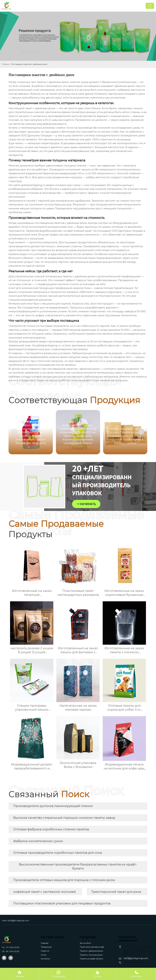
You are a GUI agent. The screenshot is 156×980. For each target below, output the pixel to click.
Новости (45, 951)
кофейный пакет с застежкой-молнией (44, 892)
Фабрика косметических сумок (38, 841)
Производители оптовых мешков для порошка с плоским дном (64, 880)
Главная (6, 64)
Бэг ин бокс (85, 943)
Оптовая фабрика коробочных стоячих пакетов (51, 829)
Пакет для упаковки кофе (92, 947)
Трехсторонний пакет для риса (116, 892)
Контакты (45, 959)
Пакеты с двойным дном (91, 951)
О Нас (97, 974)
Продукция (46, 947)
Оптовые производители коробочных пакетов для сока (58, 853)
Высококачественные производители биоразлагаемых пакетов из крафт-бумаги (78, 866)
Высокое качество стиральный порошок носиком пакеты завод (64, 818)
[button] (141, 432)
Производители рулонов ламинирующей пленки (53, 806)
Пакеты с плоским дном (91, 955)
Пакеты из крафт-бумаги (91, 959)
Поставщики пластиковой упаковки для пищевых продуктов (62, 903)
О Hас (44, 955)
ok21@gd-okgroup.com (18, 921)
